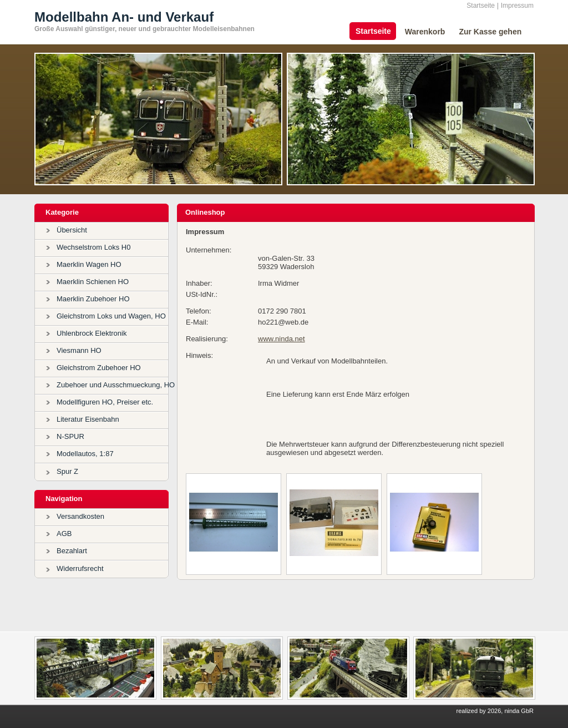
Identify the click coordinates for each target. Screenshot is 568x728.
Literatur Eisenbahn (88, 419)
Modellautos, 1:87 (85, 454)
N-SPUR (70, 436)
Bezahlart (72, 551)
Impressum (517, 6)
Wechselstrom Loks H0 (93, 247)
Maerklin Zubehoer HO (93, 299)
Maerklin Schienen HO (93, 282)
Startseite (481, 6)
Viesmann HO (79, 350)
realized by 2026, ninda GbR (495, 711)
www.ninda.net (282, 339)
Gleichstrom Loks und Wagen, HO (111, 316)
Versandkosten (80, 516)
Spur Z (67, 471)
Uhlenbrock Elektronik (92, 333)
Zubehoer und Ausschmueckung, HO (116, 385)
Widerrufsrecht (80, 568)
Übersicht (72, 230)
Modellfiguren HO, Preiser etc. (105, 402)
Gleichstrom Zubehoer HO (99, 368)
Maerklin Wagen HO (89, 264)
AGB (64, 534)
